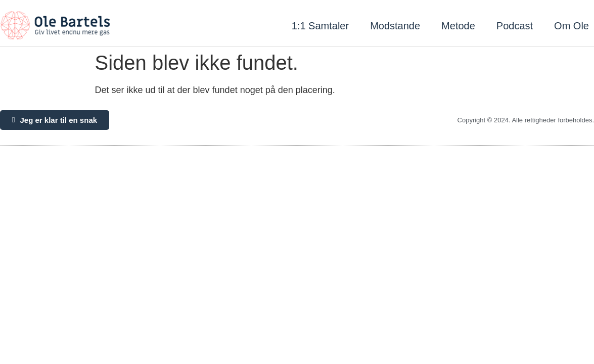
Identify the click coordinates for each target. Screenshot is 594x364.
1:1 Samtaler (320, 26)
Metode (458, 26)
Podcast (515, 26)
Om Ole (572, 26)
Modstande (395, 26)
